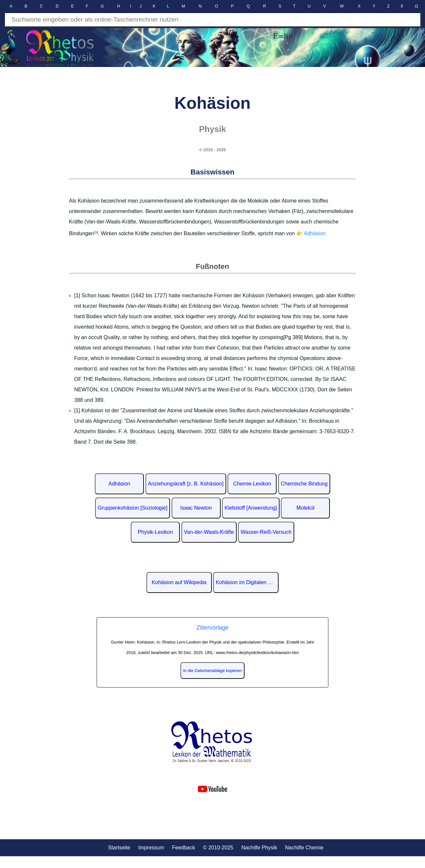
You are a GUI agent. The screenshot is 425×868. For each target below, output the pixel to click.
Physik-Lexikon (155, 532)
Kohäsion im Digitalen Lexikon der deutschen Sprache (247, 582)
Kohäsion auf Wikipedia (179, 582)
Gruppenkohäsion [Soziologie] (133, 508)
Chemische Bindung (304, 484)
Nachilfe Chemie (304, 848)
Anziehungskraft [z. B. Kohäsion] (186, 484)
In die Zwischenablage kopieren (212, 671)
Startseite (119, 848)
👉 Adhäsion (311, 234)
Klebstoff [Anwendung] (251, 508)
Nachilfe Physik (259, 848)
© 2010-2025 (218, 848)
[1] (96, 232)
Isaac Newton (196, 508)
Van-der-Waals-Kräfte (209, 532)
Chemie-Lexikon (252, 484)
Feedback (183, 848)
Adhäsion (119, 484)
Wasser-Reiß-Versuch (266, 532)
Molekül (306, 508)
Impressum (151, 848)
